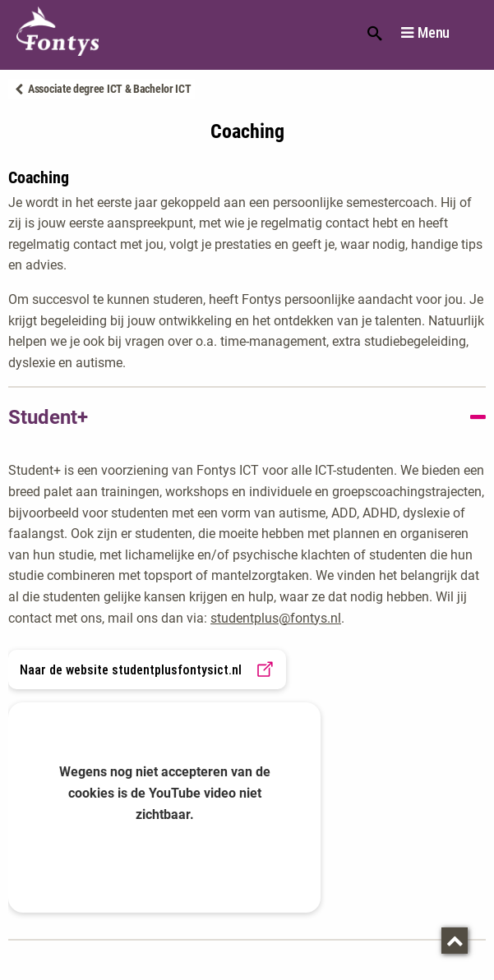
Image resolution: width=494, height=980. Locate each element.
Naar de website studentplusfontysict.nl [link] (147, 669)
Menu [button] (434, 33)
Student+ (48, 417)
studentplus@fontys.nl (276, 618)
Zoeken (375, 32)
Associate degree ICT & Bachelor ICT (110, 89)
